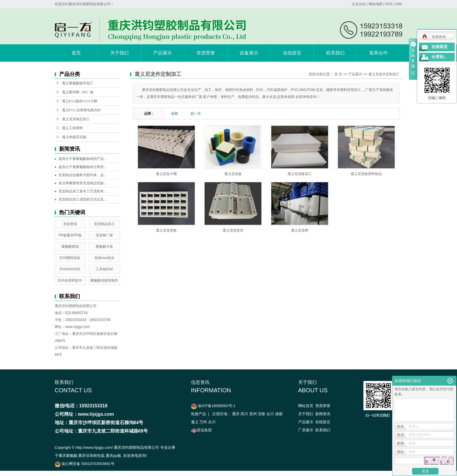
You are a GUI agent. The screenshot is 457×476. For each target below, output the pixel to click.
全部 (174, 114)
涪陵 (261, 414)
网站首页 (306, 406)
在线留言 (292, 53)
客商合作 (378, 53)
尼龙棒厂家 (104, 235)
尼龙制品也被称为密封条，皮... (83, 175)
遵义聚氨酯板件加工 (78, 83)
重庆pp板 (113, 456)
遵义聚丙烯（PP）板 (78, 92)
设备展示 (249, 53)
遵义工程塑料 (72, 128)
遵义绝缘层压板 (74, 137)
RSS (389, 4)
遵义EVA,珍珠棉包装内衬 (81, 110)
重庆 (236, 414)
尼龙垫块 (70, 224)
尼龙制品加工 (104, 224)
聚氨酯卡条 (104, 247)
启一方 (196, 114)
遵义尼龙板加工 (300, 174)
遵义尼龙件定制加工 (384, 74)
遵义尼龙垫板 (166, 230)
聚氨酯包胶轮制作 (104, 280)
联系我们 (335, 53)
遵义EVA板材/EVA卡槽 (80, 101)
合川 (270, 414)
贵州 (253, 414)
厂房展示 (306, 430)
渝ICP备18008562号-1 (216, 406)
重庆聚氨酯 (68, 456)
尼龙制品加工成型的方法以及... (83, 199)
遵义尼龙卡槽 (166, 174)
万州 (203, 422)
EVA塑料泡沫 (70, 258)
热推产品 (199, 414)
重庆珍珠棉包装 (91, 456)
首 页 (338, 74)
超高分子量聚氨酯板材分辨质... (83, 167)
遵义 (195, 422)
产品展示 (163, 53)
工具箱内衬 (104, 269)
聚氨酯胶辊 (70, 247)
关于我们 (119, 53)
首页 (76, 53)
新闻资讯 (323, 414)
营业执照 (201, 430)
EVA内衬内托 (70, 269)
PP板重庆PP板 (70, 235)
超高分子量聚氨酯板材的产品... (83, 159)
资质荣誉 (206, 53)
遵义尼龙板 (233, 174)
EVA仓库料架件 (70, 280)
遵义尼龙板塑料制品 (366, 174)
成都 (279, 414)
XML (399, 4)
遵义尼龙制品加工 (76, 119)
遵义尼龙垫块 (233, 230)
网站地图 (376, 4)
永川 (212, 422)
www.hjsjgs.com (78, 327)
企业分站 (359, 4)
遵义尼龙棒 (300, 230)
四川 (244, 414)
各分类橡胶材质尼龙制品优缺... (83, 183)
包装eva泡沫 (104, 258)
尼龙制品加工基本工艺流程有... (83, 191)
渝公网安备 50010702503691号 (85, 464)
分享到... (439, 57)
